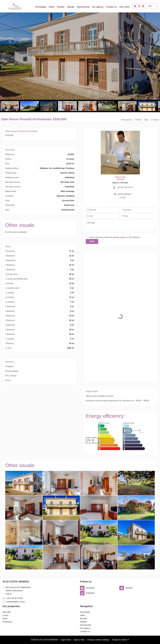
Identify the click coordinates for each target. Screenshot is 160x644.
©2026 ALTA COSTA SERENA (44, 640)
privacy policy (120, 237)
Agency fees (79, 640)
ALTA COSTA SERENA (16, 582)
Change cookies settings (98, 640)
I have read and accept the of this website (114, 237)
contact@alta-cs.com (16, 602)
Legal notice (66, 640)
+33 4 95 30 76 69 (14, 598)
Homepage (15, 6)
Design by (120, 640)
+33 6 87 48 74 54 (125, 187)
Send (92, 241)
